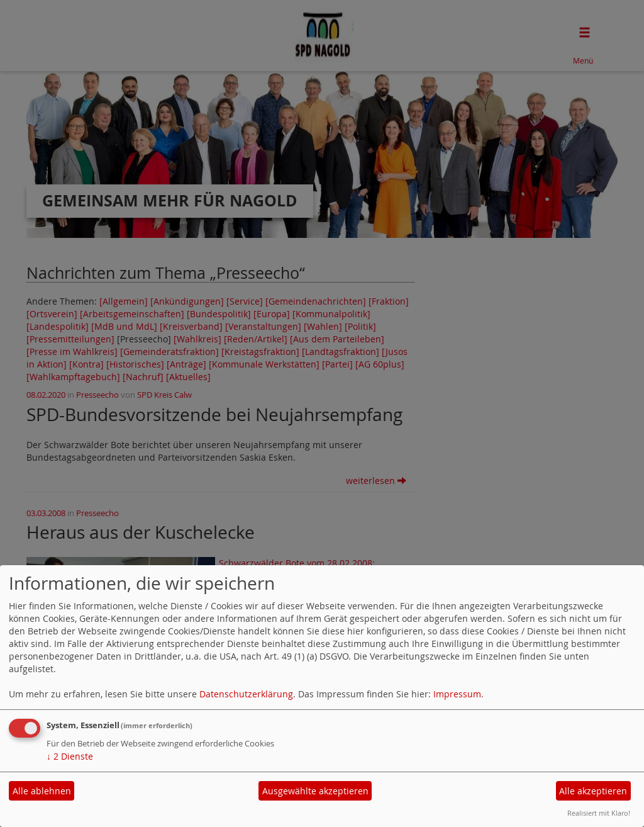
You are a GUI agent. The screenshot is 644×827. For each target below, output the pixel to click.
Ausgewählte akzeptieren (315, 791)
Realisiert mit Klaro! (599, 813)
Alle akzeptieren (593, 791)
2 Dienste (70, 756)
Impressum (457, 694)
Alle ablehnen (42, 791)
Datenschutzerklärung (246, 694)
